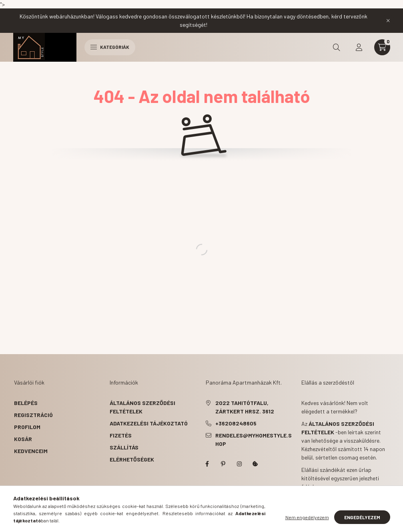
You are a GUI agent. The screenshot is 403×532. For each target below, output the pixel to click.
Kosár (23, 439)
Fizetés (121, 435)
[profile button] (359, 47)
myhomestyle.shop (207, 464)
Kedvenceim (31, 451)
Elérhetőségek (132, 459)
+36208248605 (236, 423)
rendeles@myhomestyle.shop (254, 439)
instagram (239, 464)
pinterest (223, 464)
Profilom (27, 427)
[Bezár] (388, 20)
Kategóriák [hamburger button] (110, 47)
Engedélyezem (362, 517)
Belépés (26, 403)
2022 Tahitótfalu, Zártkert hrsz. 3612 (245, 407)
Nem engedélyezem (307, 517)
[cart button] (382, 47)
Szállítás (124, 447)
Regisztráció (33, 415)
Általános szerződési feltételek (142, 407)
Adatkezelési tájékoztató (149, 423)
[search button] (337, 47)
